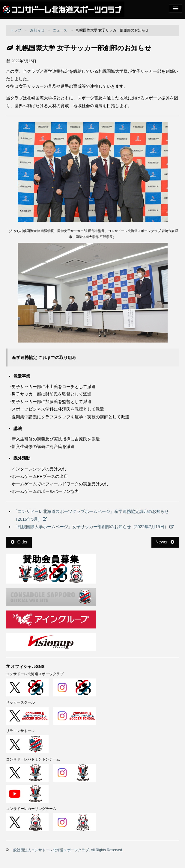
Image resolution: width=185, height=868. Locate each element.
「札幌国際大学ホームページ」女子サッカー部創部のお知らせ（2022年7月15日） (91, 527)
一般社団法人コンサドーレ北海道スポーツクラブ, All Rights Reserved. (66, 850)
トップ (16, 30)
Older (19, 542)
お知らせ (37, 30)
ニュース (60, 30)
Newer (165, 542)
